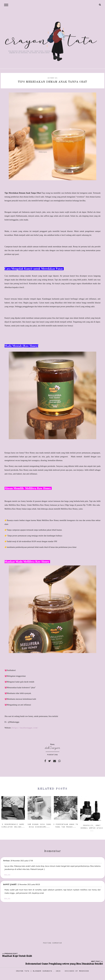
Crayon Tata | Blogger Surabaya (34, 971)
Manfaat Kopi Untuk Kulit (17, 956)
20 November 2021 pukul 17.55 (22, 861)
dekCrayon (53, 748)
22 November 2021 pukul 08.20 (29, 885)
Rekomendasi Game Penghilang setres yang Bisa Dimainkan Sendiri (64, 964)
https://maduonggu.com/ (25, 728)
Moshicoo (84, 971)
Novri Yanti (10, 884)
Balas (7, 875)
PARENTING (52, 755)
